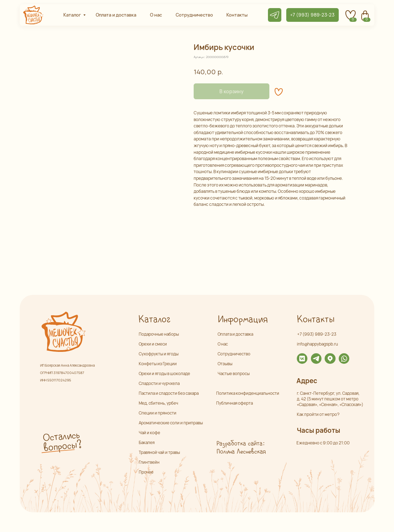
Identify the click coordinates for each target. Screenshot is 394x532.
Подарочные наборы (159, 334)
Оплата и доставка (235, 334)
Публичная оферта (234, 403)
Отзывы (225, 364)
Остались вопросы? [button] (62, 442)
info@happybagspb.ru (317, 344)
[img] (302, 359)
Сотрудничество (234, 354)
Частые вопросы (234, 373)
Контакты (315, 320)
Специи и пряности (158, 413)
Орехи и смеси (153, 344)
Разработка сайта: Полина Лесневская (241, 448)
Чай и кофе (149, 433)
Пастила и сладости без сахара (169, 393)
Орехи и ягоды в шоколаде (164, 373)
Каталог (154, 320)
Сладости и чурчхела (159, 383)
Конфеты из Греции (158, 364)
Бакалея (147, 442)
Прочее (146, 472)
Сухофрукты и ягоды (159, 354)
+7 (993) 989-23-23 (317, 334)
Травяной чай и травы (159, 452)
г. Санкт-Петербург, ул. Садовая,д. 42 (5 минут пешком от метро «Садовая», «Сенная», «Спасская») (330, 399)
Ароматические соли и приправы (171, 423)
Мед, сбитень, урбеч (158, 403)
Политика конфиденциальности (248, 393)
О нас (223, 344)
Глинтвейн (149, 462)
